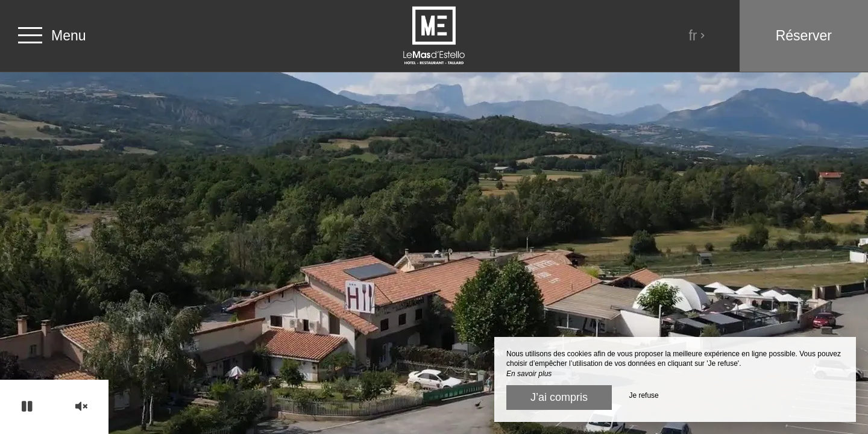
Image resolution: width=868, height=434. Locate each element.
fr (697, 36)
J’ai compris (559, 397)
